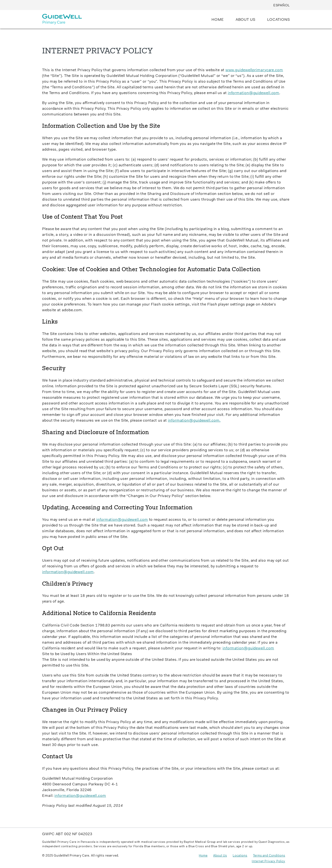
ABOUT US (246, 20)
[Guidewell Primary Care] (62, 21)
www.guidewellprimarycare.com (254, 70)
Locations (240, 856)
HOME (218, 20)
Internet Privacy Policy (268, 862)
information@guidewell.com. (194, 421)
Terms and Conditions (269, 856)
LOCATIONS (279, 20)
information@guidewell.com (254, 93)
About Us (220, 856)
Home (203, 856)
